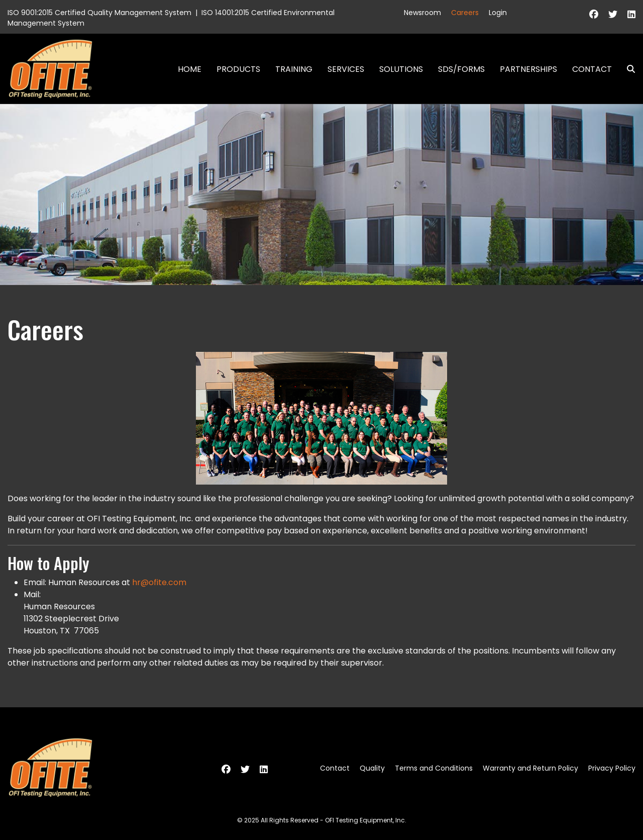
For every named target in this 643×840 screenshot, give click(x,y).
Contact (592, 69)
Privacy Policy (612, 768)
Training (294, 69)
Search (627, 69)
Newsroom (422, 13)
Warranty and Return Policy (530, 768)
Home (190, 69)
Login (498, 13)
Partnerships (528, 69)
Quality (372, 768)
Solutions (401, 69)
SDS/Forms (461, 69)
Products (238, 69)
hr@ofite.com (159, 582)
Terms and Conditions (434, 768)
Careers (465, 13)
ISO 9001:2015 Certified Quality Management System (99, 13)
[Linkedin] (631, 14)
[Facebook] (594, 14)
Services (346, 69)
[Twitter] (613, 14)
